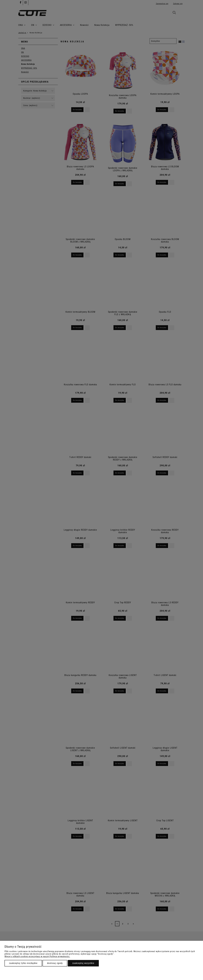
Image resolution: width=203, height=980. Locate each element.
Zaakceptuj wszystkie (83, 963)
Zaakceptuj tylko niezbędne (23, 963)
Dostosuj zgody (55, 963)
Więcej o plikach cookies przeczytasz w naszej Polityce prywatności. (37, 956)
